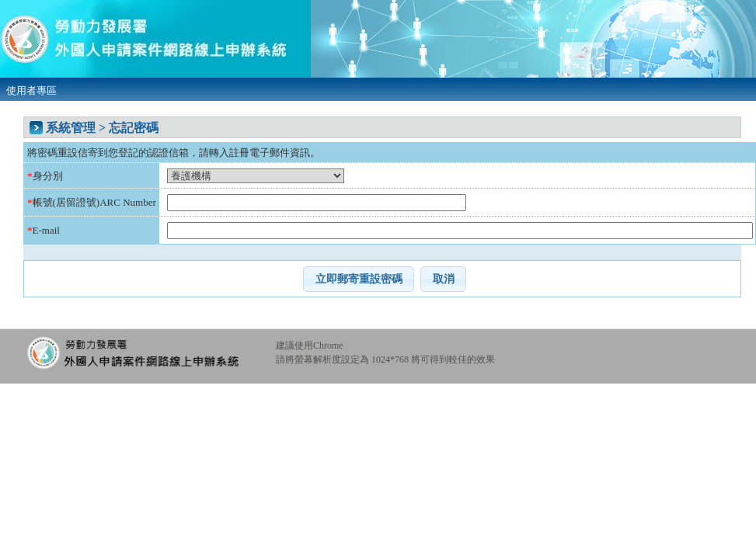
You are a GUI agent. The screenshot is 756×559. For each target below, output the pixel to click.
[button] (359, 279)
